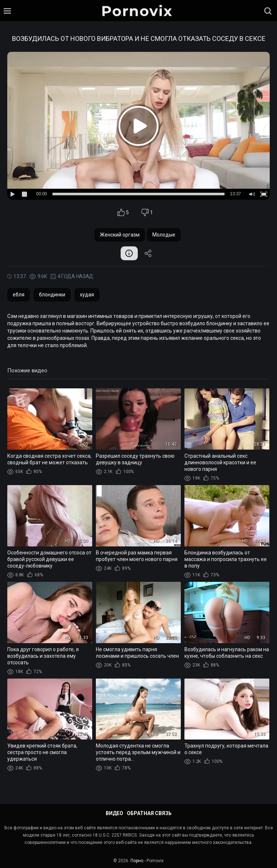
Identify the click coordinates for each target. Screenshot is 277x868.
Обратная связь (149, 813)
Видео (114, 813)
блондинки (52, 295)
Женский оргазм (120, 235)
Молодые (164, 235)
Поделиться (149, 254)
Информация (129, 254)
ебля (19, 295)
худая (87, 295)
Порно (137, 861)
